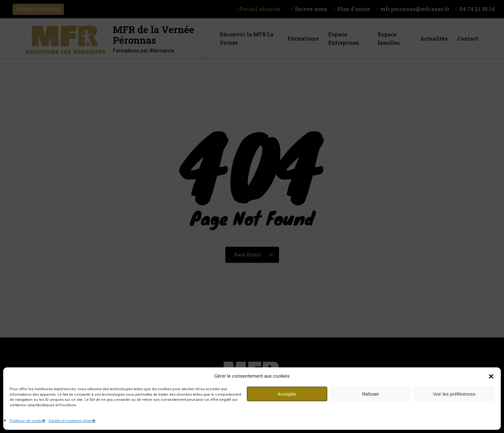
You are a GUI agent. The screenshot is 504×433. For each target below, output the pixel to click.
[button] (491, 376)
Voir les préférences (454, 394)
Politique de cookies (27, 421)
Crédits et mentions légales (72, 421)
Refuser (371, 394)
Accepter (287, 394)
